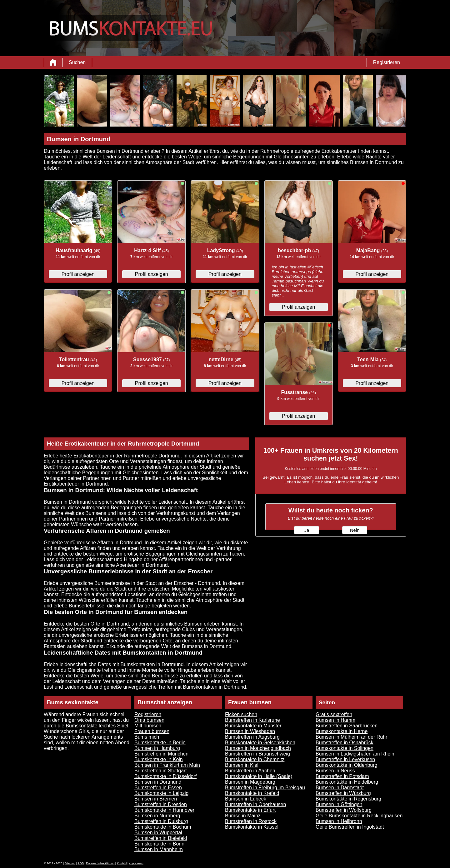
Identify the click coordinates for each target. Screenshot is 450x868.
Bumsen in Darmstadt (340, 788)
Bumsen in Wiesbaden (250, 731)
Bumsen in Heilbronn (339, 821)
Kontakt (122, 863)
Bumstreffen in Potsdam (342, 776)
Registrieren (387, 62)
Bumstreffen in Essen (158, 788)
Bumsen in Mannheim (159, 849)
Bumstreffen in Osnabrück (345, 743)
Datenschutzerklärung (100, 863)
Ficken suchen (241, 714)
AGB (81, 863)
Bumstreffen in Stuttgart (161, 771)
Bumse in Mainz (243, 816)
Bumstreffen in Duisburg (161, 821)
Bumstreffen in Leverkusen (345, 759)
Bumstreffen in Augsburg (252, 737)
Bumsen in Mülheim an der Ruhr (351, 737)
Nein (355, 530)
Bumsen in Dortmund (158, 782)
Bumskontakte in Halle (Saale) (259, 776)
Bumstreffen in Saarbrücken (347, 726)
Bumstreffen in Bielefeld (161, 838)
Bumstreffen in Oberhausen (255, 804)
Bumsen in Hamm (335, 720)
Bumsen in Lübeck (246, 799)
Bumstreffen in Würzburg (343, 793)
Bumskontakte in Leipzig (161, 793)
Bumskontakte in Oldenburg (346, 765)
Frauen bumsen (152, 731)
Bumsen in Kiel (242, 765)
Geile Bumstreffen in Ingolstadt (350, 827)
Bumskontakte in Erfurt (250, 810)
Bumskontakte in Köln (159, 759)
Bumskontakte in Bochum (163, 827)
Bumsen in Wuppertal (158, 833)
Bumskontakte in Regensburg (348, 799)
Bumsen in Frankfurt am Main (167, 765)
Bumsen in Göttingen (339, 804)
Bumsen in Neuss (335, 771)
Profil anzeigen (78, 274)
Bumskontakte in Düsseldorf (165, 776)
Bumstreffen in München (161, 754)
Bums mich (147, 737)
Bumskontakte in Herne (342, 731)
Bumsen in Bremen (156, 799)
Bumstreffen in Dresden (161, 804)
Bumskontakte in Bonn (159, 844)
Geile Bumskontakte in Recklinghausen (359, 816)
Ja (307, 530)
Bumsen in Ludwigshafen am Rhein (355, 754)
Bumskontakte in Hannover (164, 810)
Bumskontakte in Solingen (345, 748)
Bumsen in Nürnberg (157, 816)
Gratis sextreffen (334, 714)
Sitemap (70, 863)
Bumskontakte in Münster (253, 726)
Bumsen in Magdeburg (250, 782)
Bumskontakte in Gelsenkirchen (260, 743)
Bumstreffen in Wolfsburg (344, 810)
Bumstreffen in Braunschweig (257, 754)
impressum (136, 863)
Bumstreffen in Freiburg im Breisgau (265, 788)
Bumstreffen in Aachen (250, 771)
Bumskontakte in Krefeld (252, 793)
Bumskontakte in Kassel (252, 827)
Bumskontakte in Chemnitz (255, 759)
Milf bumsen (148, 726)
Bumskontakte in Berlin (160, 743)
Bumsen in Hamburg (157, 748)
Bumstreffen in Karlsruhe (252, 720)
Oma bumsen (149, 720)
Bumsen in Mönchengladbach (258, 748)
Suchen (77, 62)
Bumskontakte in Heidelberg (347, 782)
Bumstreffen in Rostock (251, 821)
